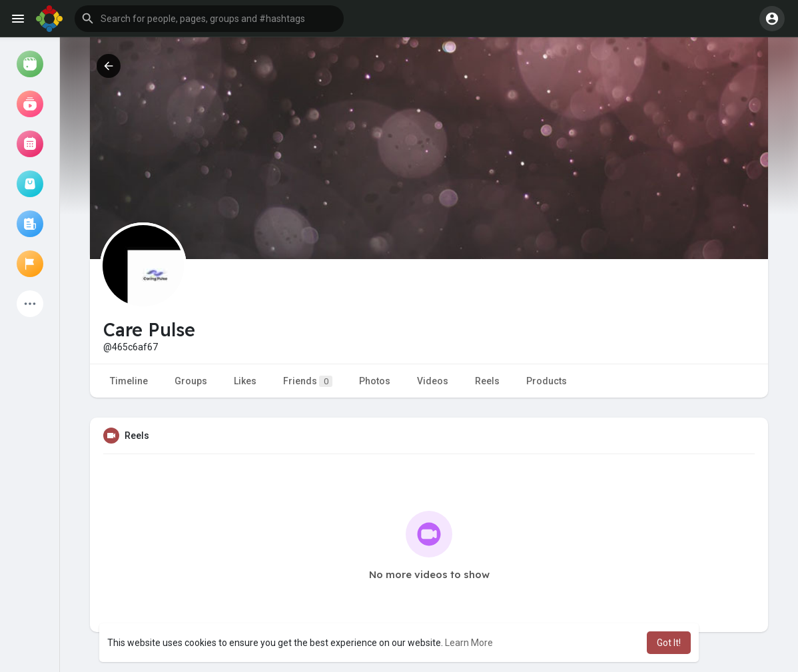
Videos (433, 381)
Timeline (129, 381)
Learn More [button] (469, 643)
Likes (245, 381)
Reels (487, 381)
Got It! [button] (669, 643)
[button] (209, 19)
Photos (375, 381)
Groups (191, 381)
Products (547, 381)
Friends (308, 381)
